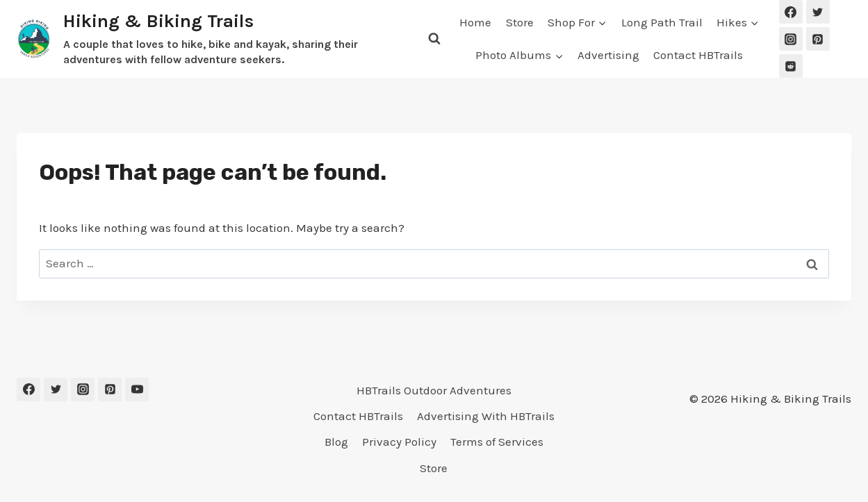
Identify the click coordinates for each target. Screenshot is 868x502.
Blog (336, 442)
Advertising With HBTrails (486, 416)
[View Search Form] (434, 39)
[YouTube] (137, 390)
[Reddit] (791, 66)
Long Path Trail (662, 22)
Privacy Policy (399, 442)
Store (520, 22)
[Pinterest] (818, 39)
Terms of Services (497, 442)
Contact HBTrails (698, 55)
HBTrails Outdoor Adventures (434, 390)
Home (475, 22)
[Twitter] (818, 12)
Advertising (608, 55)
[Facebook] (791, 12)
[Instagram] (791, 39)
